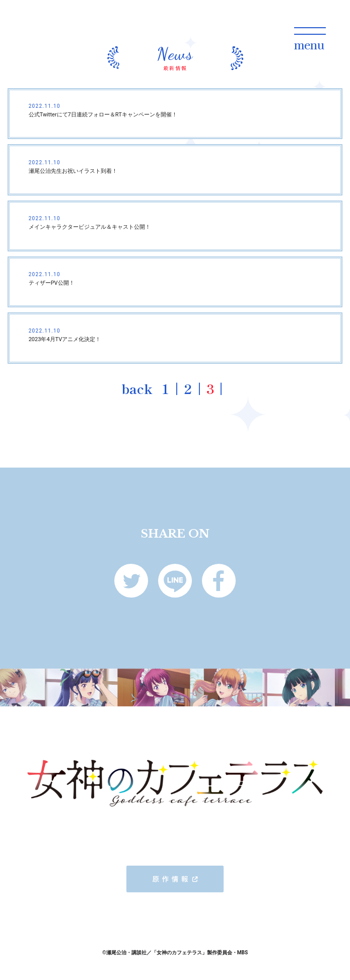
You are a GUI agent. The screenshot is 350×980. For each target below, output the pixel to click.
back (137, 388)
